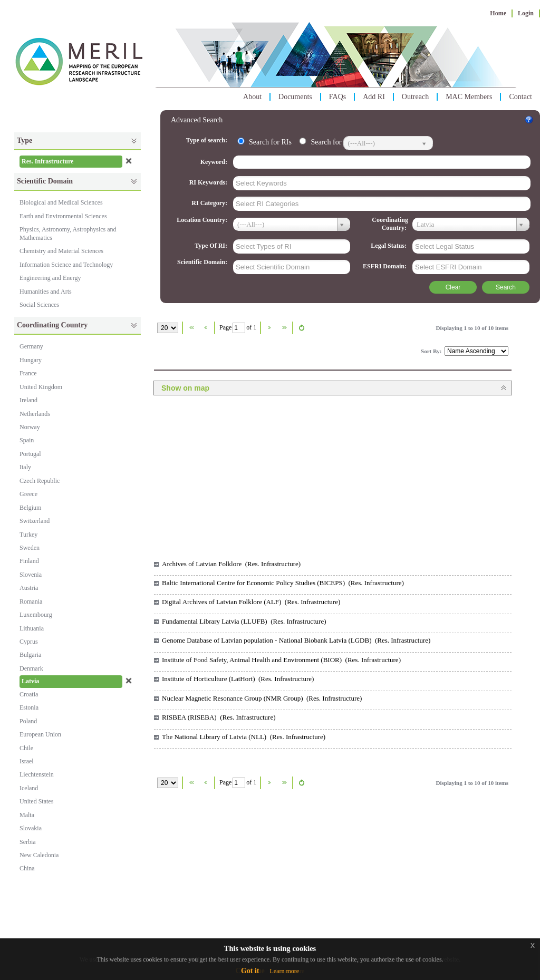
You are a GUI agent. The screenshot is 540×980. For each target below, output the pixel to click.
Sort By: (432, 351)
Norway (30, 427)
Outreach (415, 97)
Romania (31, 601)
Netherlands (35, 414)
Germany (31, 346)
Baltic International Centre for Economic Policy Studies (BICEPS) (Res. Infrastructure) (283, 583)
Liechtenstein (37, 774)
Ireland (28, 400)
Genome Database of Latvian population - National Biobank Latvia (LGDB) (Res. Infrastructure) (296, 640)
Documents (295, 97)
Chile (26, 748)
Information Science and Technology (66, 265)
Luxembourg (36, 615)
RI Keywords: (209, 182)
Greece (28, 494)
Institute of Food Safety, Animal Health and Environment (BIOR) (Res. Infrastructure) (281, 660)
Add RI (374, 97)
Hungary (31, 360)
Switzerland (35, 521)
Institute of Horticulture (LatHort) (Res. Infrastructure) (238, 679)
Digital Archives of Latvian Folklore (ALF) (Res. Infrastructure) (251, 602)
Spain (27, 440)
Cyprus (29, 642)
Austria (29, 588)
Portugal (30, 454)
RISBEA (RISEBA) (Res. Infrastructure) (219, 717)
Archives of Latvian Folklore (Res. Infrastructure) (231, 564)
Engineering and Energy (50, 278)
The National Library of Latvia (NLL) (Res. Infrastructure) (244, 737)
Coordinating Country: (390, 224)
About (252, 97)
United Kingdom (41, 387)
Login (526, 13)
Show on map (185, 388)
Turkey (28, 535)
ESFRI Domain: (385, 266)
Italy (25, 467)
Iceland (29, 788)
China (27, 868)
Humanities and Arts (46, 292)
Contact (520, 97)
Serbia (28, 842)
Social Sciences (39, 305)
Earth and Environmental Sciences (63, 216)
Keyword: (215, 162)
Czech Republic (40, 481)
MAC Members (469, 97)
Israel (27, 761)
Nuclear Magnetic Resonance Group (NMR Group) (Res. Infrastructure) (262, 698)
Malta (27, 815)
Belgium (30, 508)
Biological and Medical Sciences (61, 202)
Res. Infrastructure (47, 161)
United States (36, 801)
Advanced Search (197, 120)
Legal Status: (389, 246)
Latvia (30, 681)
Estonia (29, 707)
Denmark (31, 668)
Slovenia (31, 575)
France (28, 373)
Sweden (30, 548)
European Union (40, 734)
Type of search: (208, 140)
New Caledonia (39, 855)
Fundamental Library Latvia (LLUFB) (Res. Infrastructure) (244, 621)
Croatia (29, 694)
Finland (29, 561)
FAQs (337, 97)
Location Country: (203, 220)
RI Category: (210, 203)
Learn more (284, 971)
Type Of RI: (212, 246)
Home (498, 13)
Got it (250, 971)
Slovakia (31, 828)
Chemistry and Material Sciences (61, 251)
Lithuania (32, 628)
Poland (28, 721)
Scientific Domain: (203, 262)
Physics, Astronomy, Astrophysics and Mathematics (68, 233)
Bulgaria (30, 655)
